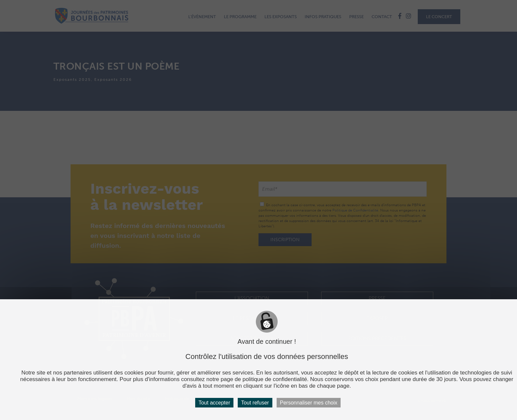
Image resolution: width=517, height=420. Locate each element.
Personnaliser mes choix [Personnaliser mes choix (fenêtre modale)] (309, 403)
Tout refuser (255, 403)
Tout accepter (214, 403)
